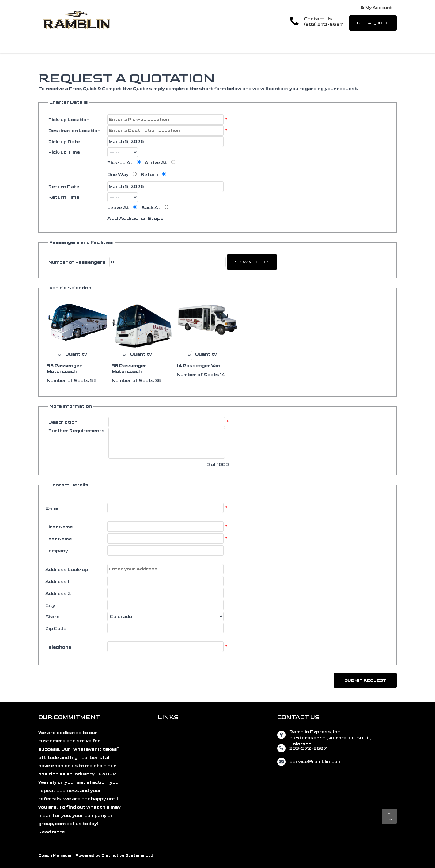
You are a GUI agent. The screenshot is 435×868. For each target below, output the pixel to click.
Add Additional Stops (135, 218)
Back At (151, 208)
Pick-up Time (64, 152)
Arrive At (156, 163)
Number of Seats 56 (72, 381)
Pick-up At (120, 163)
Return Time (64, 197)
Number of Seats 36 (137, 381)
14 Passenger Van (199, 366)
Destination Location (74, 131)
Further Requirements (77, 431)
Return (149, 175)
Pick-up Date (64, 142)
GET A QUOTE (373, 23)
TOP (389, 816)
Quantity (76, 354)
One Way (118, 175)
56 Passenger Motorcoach (64, 369)
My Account (376, 8)
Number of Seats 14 (201, 375)
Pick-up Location (69, 120)
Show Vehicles (252, 262)
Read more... (53, 832)
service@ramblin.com (316, 761)
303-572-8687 (308, 748)
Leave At (118, 208)
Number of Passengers (77, 262)
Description (63, 422)
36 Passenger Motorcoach (129, 369)
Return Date (64, 187)
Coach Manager (55, 855)
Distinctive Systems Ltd (127, 855)
